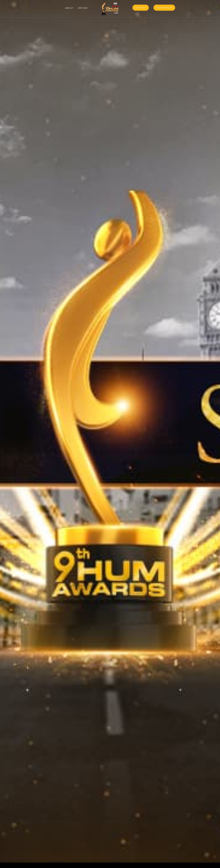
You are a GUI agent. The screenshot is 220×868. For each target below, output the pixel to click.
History (83, 8)
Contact (141, 8)
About (69, 8)
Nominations (164, 8)
